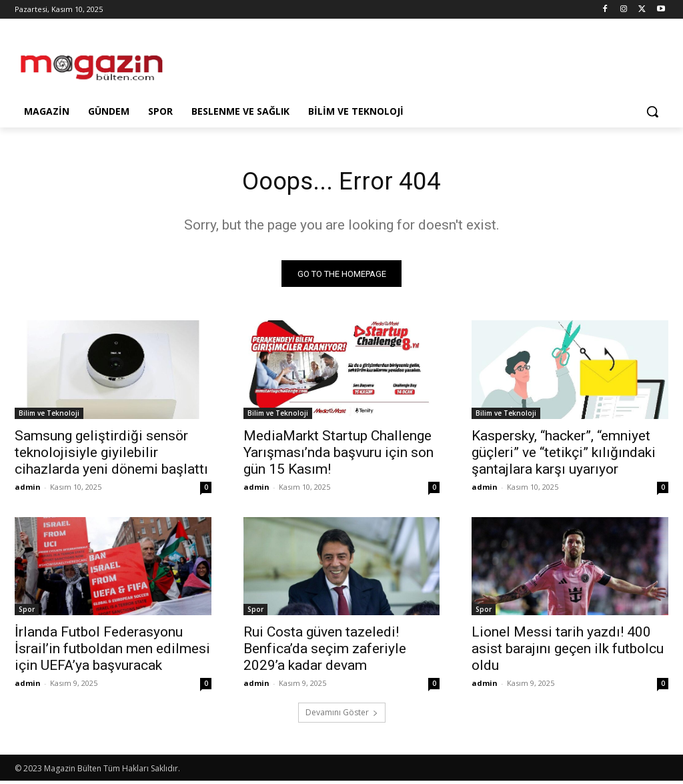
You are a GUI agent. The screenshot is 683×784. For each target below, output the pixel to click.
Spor (27, 613)
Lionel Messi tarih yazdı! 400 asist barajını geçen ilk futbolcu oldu (568, 652)
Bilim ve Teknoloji (49, 416)
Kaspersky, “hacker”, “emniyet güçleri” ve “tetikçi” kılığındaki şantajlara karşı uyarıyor (564, 455)
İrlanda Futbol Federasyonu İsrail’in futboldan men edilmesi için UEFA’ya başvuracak (112, 652)
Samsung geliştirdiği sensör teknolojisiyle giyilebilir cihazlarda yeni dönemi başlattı (111, 455)
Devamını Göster (342, 716)
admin (28, 489)
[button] (652, 111)
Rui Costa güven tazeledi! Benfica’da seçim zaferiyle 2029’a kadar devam (325, 652)
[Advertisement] (327, 61)
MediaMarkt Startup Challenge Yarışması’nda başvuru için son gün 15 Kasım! (338, 455)
